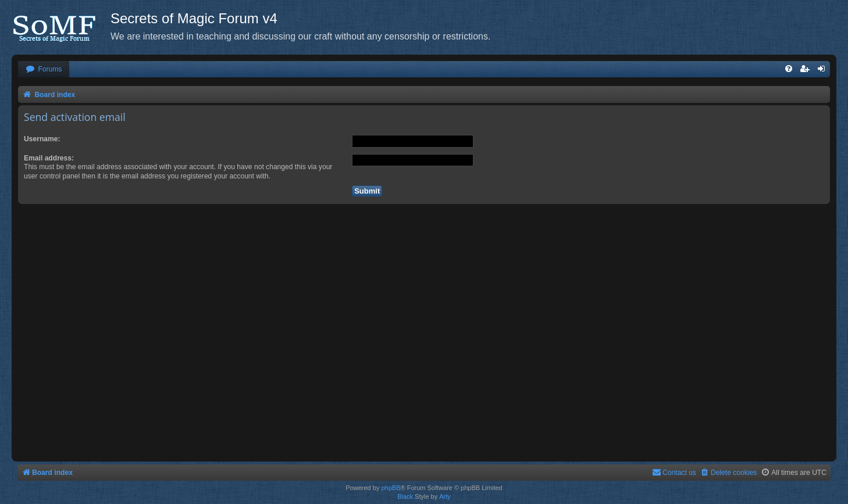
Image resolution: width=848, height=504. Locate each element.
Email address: (49, 158)
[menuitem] (44, 69)
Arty (445, 496)
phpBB (391, 488)
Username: (42, 139)
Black (405, 496)
